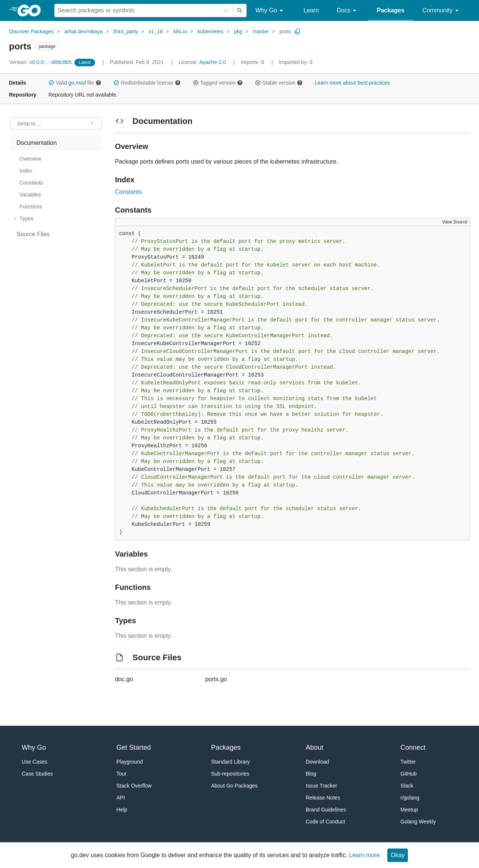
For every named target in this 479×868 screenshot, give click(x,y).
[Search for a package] (144, 10)
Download (317, 762)
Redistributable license (147, 83)
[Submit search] (240, 10)
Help (122, 810)
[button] (51, 83)
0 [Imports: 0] (253, 62)
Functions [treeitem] (31, 207)
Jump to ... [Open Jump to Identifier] (29, 124)
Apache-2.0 (213, 62)
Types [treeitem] (26, 219)
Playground (130, 762)
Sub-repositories (230, 774)
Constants (128, 192)
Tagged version (218, 83)
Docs (348, 11)
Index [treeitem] (26, 171)
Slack (407, 786)
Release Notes (323, 798)
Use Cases (34, 762)
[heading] (32, 10)
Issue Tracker (321, 786)
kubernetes (210, 31)
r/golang (410, 798)
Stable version (279, 83)
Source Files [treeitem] (33, 234)
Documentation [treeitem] (37, 143)
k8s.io (180, 31)
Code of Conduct (325, 822)
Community (442, 11)
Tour (121, 774)
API (121, 798)
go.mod (77, 83)
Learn (311, 10)
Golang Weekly (418, 822)
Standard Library (231, 762)
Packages (391, 10)
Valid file (75, 83)
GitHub (409, 774)
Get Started (134, 747)
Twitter (408, 762)
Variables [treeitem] (30, 195)
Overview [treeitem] (30, 159)
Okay (398, 855)
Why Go (271, 11)
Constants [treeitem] (31, 183)
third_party (126, 31)
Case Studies (37, 774)
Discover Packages (31, 31)
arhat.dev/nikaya (84, 31)
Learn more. (365, 855)
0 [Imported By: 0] (296, 62)
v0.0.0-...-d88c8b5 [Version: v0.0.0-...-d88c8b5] (41, 62)
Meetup (409, 810)
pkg (238, 31)
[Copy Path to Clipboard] (298, 31)
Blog (311, 774)
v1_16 (156, 31)
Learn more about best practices (352, 83)
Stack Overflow (134, 786)
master (261, 31)
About (315, 747)
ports (285, 31)
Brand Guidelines (326, 810)
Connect (413, 747)
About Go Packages (234, 786)
